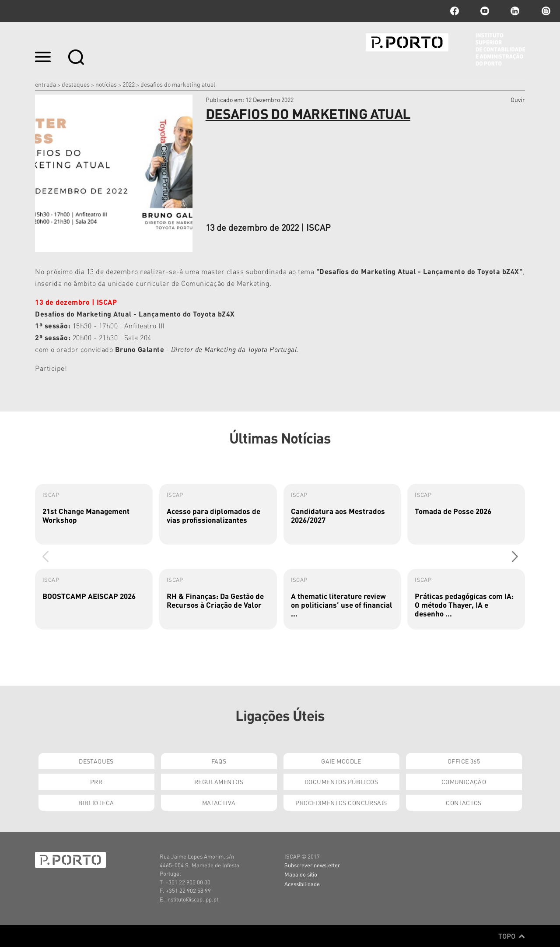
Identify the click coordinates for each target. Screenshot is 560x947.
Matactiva (219, 803)
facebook (455, 11)
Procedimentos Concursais (341, 803)
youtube (485, 11)
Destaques (76, 84)
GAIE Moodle (341, 761)
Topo (512, 936)
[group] (94, 514)
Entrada (45, 84)
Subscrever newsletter (312, 865)
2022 (129, 84)
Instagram (545, 11)
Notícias (106, 84)
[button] (515, 556)
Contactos (464, 803)
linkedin (515, 11)
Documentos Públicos (341, 782)
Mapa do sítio (301, 874)
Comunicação (464, 782)
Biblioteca (96, 803)
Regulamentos (219, 782)
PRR (96, 782)
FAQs (219, 761)
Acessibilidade (302, 884)
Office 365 (464, 761)
